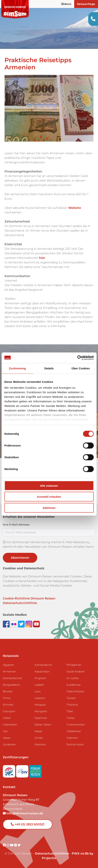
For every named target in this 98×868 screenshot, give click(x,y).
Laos (38, 691)
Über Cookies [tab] (81, 368)
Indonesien (10, 725)
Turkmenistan (76, 725)
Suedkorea (73, 685)
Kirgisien (40, 678)
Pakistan (40, 744)
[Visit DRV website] (23, 770)
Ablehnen (49, 508)
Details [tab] (49, 368)
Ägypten (8, 665)
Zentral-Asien (75, 744)
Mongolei (41, 711)
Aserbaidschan (12, 678)
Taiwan (71, 698)
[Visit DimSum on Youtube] (12, 845)
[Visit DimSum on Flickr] (16, 845)
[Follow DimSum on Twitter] (22, 624)
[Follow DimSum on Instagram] (29, 624)
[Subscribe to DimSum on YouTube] (36, 624)
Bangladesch (11, 685)
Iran (5, 731)
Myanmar (41, 718)
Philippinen (74, 665)
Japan (7, 738)
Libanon (40, 698)
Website (75, 208)
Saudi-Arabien (76, 671)
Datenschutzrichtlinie (20, 603)
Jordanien (9, 744)
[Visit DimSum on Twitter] (19, 845)
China (7, 698)
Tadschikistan (75, 691)
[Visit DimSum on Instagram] (8, 845)
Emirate (8, 705)
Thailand (72, 705)
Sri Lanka (73, 678)
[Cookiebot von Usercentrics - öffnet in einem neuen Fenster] (77, 358)
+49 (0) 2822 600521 (28, 824)
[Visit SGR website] (9, 770)
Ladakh (39, 685)
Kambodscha (43, 665)
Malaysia (40, 705)
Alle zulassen (49, 485)
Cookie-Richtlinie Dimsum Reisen (29, 598)
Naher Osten (43, 725)
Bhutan (8, 691)
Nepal (38, 731)
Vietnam (72, 738)
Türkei (71, 718)
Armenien (9, 671)
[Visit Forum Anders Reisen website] (35, 770)
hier (42, 258)
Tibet (70, 711)
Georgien (9, 711)
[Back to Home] (15, 9)
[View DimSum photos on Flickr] (14, 624)
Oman (39, 738)
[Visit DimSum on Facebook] (7, 624)
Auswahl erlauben (49, 497)
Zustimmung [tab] (17, 368)
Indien (7, 718)
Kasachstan (42, 671)
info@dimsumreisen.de (23, 813)
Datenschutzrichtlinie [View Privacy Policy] (52, 854)
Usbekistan (74, 731)
